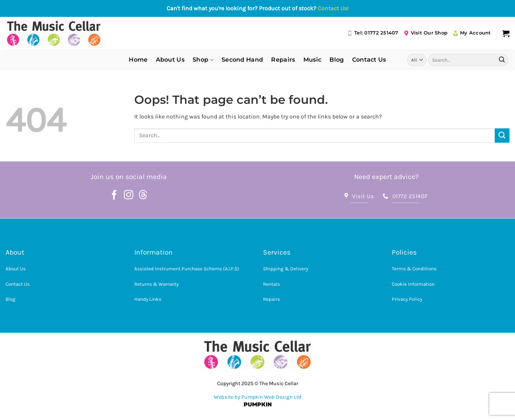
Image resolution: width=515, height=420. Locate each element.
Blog (337, 60)
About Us (170, 60)
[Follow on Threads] (143, 196)
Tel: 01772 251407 (372, 33)
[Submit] (502, 60)
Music (313, 60)
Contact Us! (333, 8)
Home (138, 60)
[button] (506, 33)
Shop (203, 60)
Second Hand (242, 60)
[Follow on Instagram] (129, 196)
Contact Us (369, 60)
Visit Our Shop (426, 33)
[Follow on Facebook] (114, 196)
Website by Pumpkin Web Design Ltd (258, 397)
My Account (472, 33)
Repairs (283, 60)
